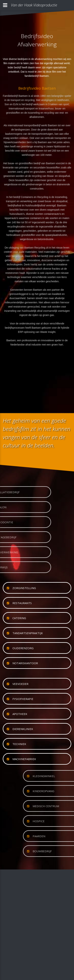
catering (19, 618)
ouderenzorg (23, 648)
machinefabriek (24, 759)
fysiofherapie (23, 699)
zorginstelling (24, 588)
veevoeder (20, 684)
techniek (19, 744)
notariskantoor (25, 663)
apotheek (20, 714)
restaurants (22, 603)
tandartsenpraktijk (28, 633)
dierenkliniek (23, 729)
